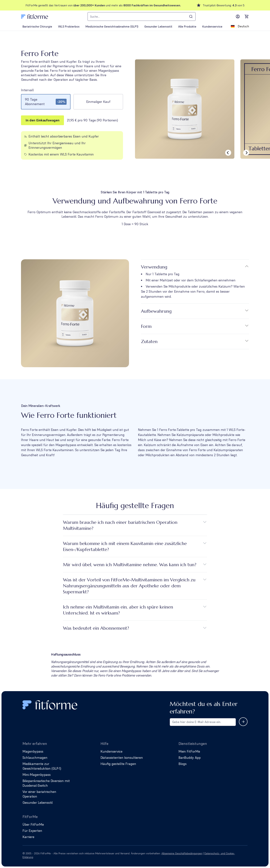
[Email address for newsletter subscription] (203, 722)
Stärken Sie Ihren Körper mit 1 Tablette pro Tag (135, 192)
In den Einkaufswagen (42, 120)
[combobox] (142, 16)
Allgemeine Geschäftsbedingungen (182, 853)
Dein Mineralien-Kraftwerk (41, 406)
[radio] (46, 102)
